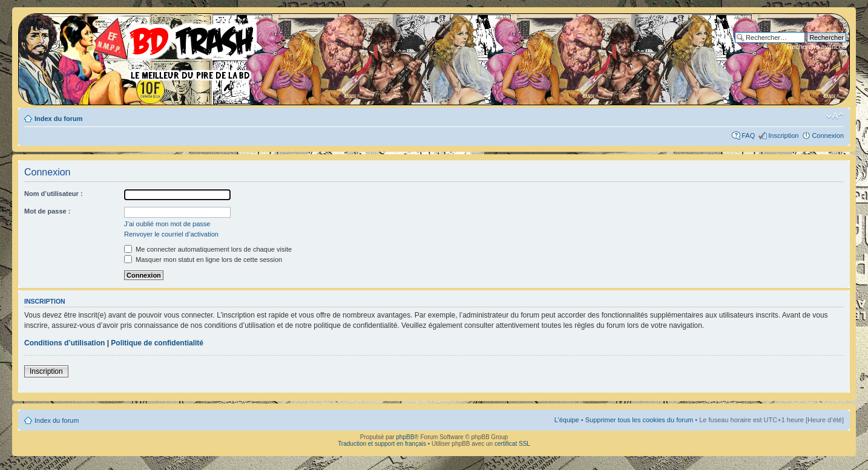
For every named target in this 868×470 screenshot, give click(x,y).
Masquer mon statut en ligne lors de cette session (203, 259)
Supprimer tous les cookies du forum (639, 420)
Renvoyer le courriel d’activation (171, 234)
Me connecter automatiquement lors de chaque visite (208, 249)
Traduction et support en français (382, 444)
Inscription (783, 135)
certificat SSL (512, 444)
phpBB (405, 437)
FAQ (748, 135)
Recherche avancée (817, 47)
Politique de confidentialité (157, 343)
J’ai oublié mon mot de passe (167, 224)
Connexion (828, 135)
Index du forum (58, 119)
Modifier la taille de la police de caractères (835, 116)
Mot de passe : (47, 211)
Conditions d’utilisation (64, 343)
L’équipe (567, 420)
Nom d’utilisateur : (54, 194)
